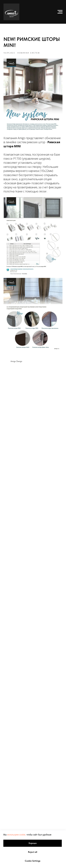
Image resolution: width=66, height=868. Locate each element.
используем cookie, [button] (17, 835)
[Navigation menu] (60, 12)
